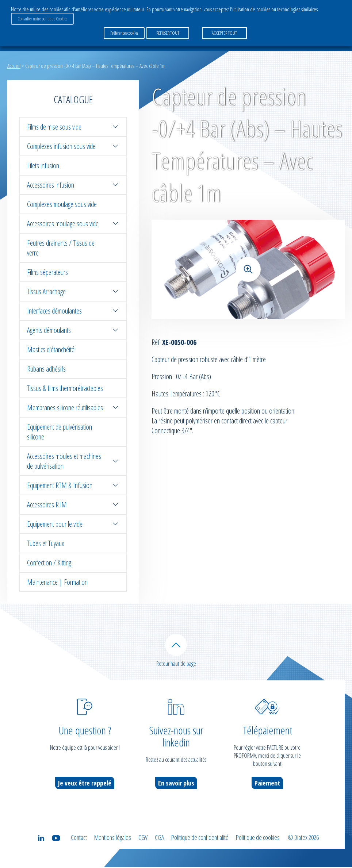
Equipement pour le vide (73, 524)
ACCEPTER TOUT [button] (224, 32)
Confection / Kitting (49, 563)
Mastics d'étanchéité (51, 349)
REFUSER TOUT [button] (168, 32)
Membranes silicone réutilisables (73, 408)
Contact (79, 838)
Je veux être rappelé (85, 784)
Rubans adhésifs (46, 369)
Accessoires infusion (73, 185)
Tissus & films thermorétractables (65, 388)
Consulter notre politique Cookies (42, 19)
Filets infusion (43, 166)
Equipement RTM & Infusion (73, 485)
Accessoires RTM (73, 505)
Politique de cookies (258, 838)
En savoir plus (176, 784)
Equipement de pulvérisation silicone (60, 432)
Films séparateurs (47, 272)
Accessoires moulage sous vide (73, 224)
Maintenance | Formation (57, 582)
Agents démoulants (73, 330)
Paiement (267, 784)
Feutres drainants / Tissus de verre (61, 248)
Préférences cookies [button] (124, 32)
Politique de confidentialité (200, 838)
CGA (159, 838)
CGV (143, 838)
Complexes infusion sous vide (73, 146)
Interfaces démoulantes (73, 311)
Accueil (14, 66)
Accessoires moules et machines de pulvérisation (73, 461)
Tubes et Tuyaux (46, 543)
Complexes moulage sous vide (62, 204)
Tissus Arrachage (73, 291)
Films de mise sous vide (73, 127)
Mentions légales (113, 838)
